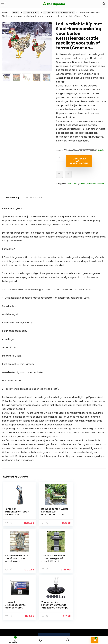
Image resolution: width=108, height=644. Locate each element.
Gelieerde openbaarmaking (99, 608)
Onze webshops (78, 610)
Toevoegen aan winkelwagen (79, 161)
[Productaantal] (60, 159)
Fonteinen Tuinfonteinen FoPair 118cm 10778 (17, 512)
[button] (50, 23)
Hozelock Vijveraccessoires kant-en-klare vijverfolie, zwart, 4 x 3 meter (53, 561)
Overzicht (78, 601)
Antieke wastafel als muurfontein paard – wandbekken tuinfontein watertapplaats (88, 514)
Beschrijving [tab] (12, 197)
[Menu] (3, 4)
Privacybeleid (97, 597)
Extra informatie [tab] (34, 197)
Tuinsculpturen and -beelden (59, 13)
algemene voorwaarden (97, 602)
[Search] (104, 4)
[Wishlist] (40, 640)
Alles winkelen (80, 605)
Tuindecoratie (31, 13)
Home (5, 13)
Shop (16, 13)
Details (101, 150)
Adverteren (79, 615)
